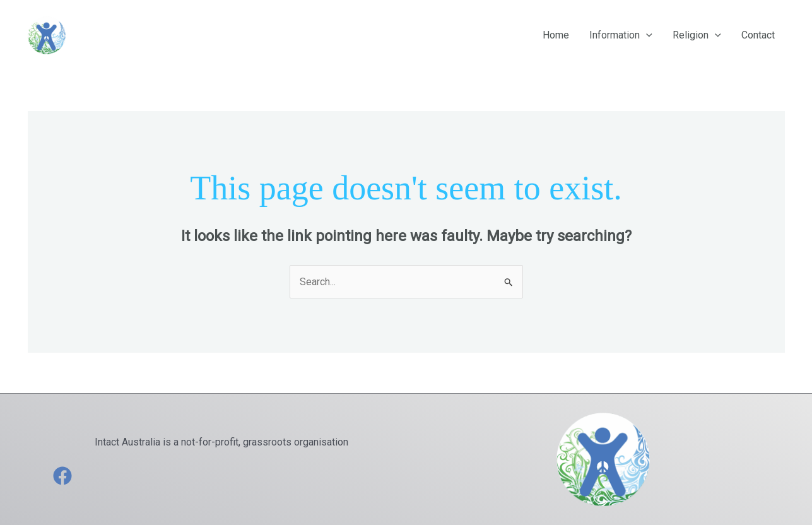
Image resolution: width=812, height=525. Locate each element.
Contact (758, 35)
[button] (646, 35)
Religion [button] (697, 35)
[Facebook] (62, 476)
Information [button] (621, 35)
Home (556, 35)
